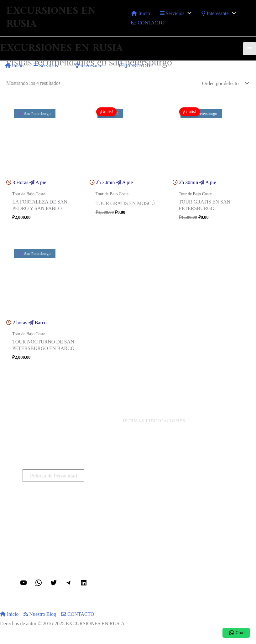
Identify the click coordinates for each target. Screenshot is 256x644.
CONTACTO (78, 614)
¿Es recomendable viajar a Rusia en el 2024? (189, 472)
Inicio (9, 614)
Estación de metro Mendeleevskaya (189, 444)
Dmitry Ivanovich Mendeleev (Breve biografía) (189, 454)
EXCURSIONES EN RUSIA (51, 18)
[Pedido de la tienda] (225, 83)
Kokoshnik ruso (189, 482)
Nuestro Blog (40, 614)
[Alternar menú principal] (250, 49)
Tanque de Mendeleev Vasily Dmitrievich (189, 463)
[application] (188, 13)
